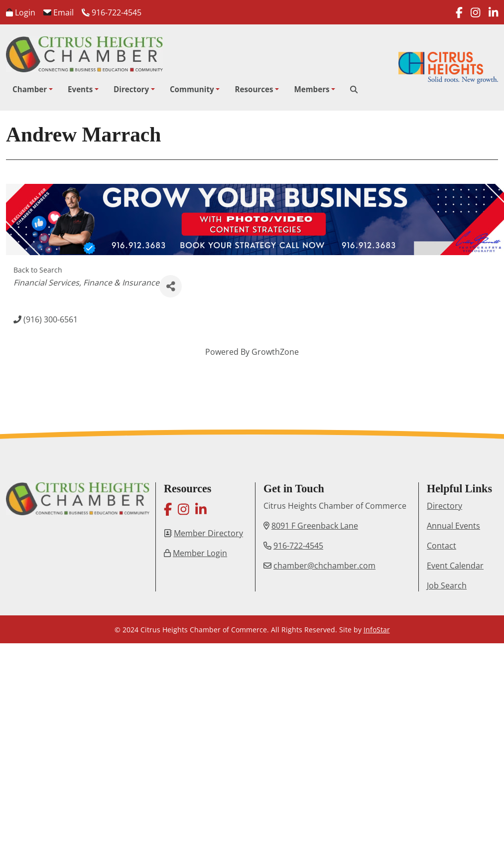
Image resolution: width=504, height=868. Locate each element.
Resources (254, 89)
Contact (441, 546)
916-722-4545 (112, 12)
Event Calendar (455, 566)
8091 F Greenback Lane (315, 526)
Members (312, 89)
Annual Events (453, 526)
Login (21, 12)
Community (192, 89)
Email (59, 12)
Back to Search (38, 270)
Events (80, 89)
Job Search (447, 585)
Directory (131, 89)
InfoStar (377, 630)
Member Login (200, 553)
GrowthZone (275, 352)
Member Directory (208, 533)
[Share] (171, 286)
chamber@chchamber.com (324, 566)
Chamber (30, 89)
